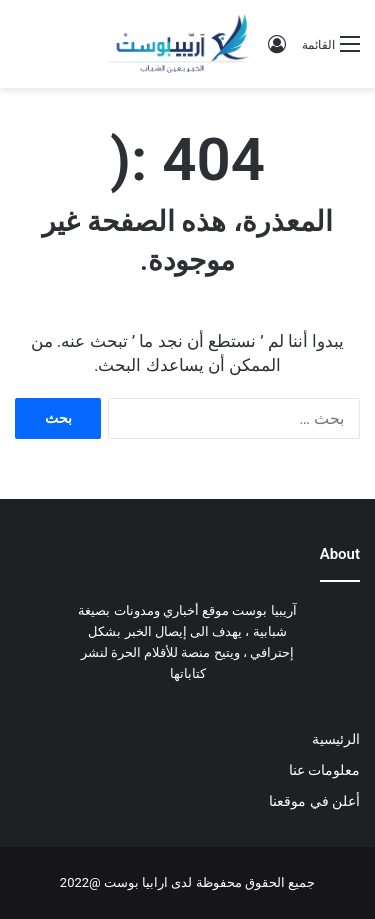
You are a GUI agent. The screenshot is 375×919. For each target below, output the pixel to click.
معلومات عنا (324, 770)
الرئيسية (336, 739)
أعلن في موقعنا (314, 801)
